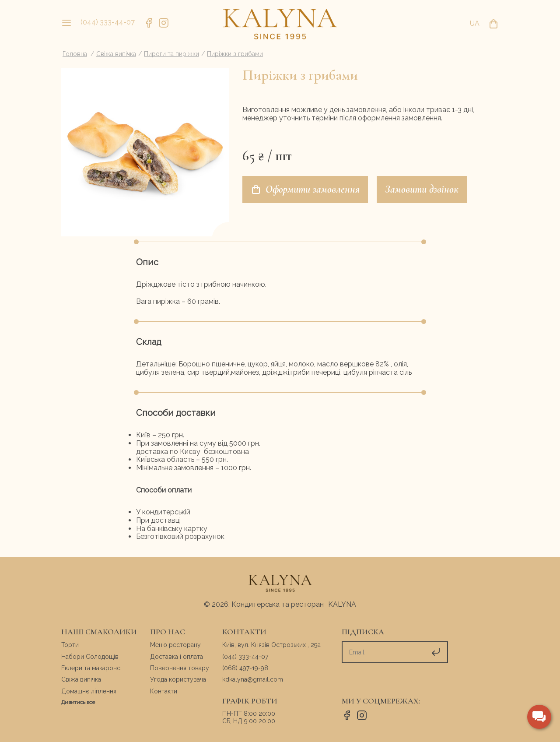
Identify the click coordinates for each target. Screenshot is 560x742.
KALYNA (342, 604)
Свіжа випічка (81, 679)
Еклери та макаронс (91, 668)
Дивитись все (78, 702)
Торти (70, 645)
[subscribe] (383, 652)
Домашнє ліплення (89, 691)
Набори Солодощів (90, 657)
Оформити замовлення (305, 189)
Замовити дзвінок (422, 189)
